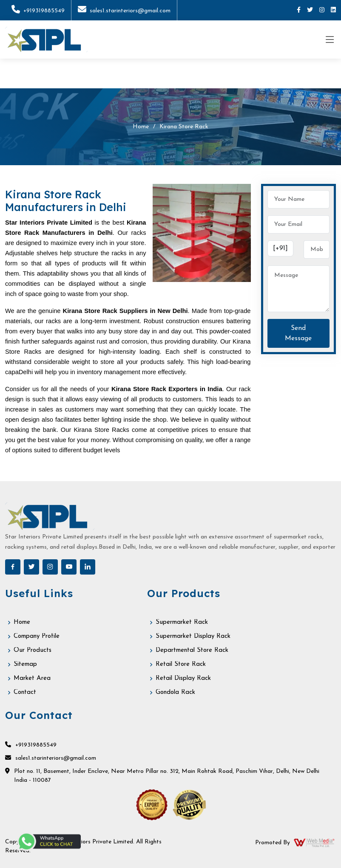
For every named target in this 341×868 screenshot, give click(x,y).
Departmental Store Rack (192, 650)
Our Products (33, 650)
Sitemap (25, 664)
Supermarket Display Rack (193, 636)
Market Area (32, 678)
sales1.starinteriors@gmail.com (124, 11)
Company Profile (37, 636)
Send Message (298, 333)
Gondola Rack (175, 692)
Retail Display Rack (183, 678)
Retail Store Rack (181, 664)
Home (141, 127)
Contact (25, 692)
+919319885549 (38, 11)
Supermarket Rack (182, 622)
